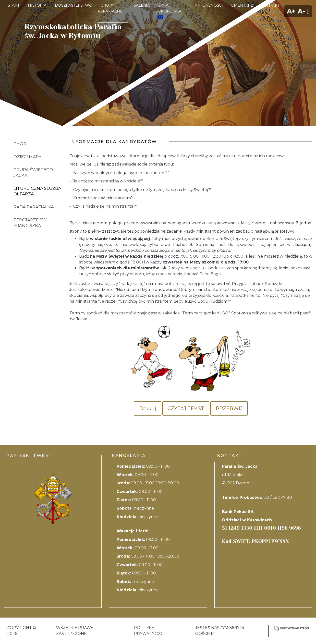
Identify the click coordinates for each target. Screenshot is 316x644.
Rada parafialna (34, 207)
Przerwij (229, 408)
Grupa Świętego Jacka (33, 173)
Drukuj (148, 408)
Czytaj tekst (186, 408)
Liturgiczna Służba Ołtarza (37, 191)
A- (301, 11)
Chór (20, 144)
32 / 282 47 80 (278, 497)
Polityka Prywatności (149, 631)
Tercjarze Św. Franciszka (30, 223)
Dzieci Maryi (28, 157)
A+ (291, 11)
